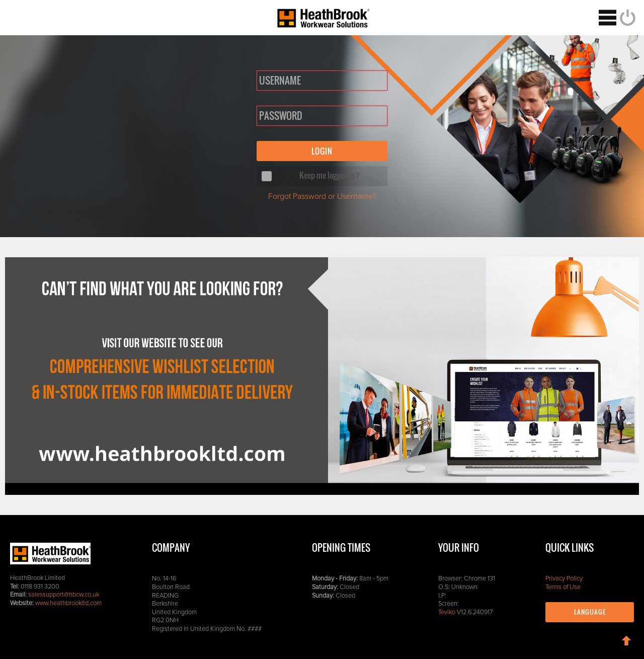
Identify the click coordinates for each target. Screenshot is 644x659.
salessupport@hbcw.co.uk (64, 595)
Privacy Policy (564, 579)
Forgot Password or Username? (322, 196)
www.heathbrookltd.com (68, 603)
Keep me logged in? (330, 175)
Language (590, 612)
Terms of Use (563, 587)
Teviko (447, 612)
